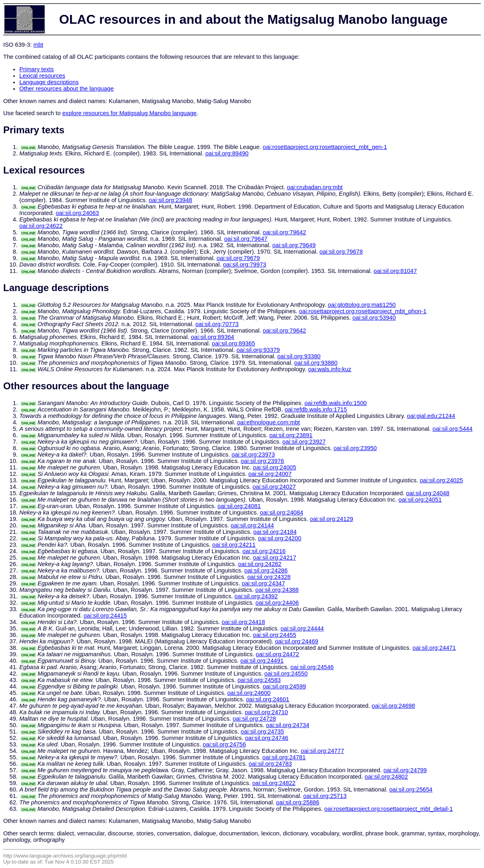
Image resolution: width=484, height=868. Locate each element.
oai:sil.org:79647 (246, 239)
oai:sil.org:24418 (243, 622)
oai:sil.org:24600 (249, 693)
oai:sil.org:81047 (395, 271)
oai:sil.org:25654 (411, 789)
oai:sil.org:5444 (452, 429)
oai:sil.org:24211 (234, 545)
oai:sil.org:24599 (284, 686)
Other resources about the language (67, 89)
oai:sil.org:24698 (393, 706)
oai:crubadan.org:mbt (315, 187)
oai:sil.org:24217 (275, 558)
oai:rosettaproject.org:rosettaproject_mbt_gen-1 (325, 147)
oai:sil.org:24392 (256, 596)
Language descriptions (49, 82)
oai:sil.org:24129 (332, 519)
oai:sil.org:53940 (374, 318)
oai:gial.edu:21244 (431, 416)
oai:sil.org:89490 (227, 153)
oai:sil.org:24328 (269, 577)
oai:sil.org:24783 (270, 764)
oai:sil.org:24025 (441, 480)
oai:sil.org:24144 (252, 525)
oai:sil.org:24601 (268, 699)
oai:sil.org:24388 (277, 590)
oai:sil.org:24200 (280, 538)
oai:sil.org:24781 (284, 757)
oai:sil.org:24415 (105, 616)
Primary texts (37, 69)
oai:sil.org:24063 (77, 213)
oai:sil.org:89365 (234, 343)
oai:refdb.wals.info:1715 (316, 409)
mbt (38, 45)
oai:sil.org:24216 (264, 551)
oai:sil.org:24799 (405, 770)
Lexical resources (42, 76)
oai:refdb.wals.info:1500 (336, 403)
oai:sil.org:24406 (277, 603)
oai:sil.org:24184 (275, 532)
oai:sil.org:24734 (288, 725)
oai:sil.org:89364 (212, 337)
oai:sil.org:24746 (267, 738)
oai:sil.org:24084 (282, 513)
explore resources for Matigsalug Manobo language (130, 113)
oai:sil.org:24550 (286, 674)
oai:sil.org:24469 (297, 641)
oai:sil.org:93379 (258, 350)
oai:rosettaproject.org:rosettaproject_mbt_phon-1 (363, 311)
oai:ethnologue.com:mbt (268, 422)
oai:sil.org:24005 (275, 467)
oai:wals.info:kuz (330, 369)
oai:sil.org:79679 (238, 258)
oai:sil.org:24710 (266, 712)
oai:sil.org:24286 (266, 570)
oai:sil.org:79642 (284, 232)
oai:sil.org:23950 (355, 448)
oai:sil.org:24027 (274, 487)
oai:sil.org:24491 (262, 661)
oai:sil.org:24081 (239, 506)
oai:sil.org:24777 (322, 751)
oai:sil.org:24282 (260, 564)
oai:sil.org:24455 (275, 635)
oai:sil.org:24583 (259, 680)
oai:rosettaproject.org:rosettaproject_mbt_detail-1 (388, 809)
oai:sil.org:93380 (299, 356)
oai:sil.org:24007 (270, 474)
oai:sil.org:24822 (274, 783)
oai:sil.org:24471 (434, 648)
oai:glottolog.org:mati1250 (362, 305)
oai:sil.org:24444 (302, 628)
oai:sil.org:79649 (294, 245)
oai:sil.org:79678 (341, 252)
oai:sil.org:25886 (298, 802)
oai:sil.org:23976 (262, 461)
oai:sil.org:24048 (428, 493)
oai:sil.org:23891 (291, 435)
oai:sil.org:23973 (253, 455)
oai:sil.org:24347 (264, 583)
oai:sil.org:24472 (278, 654)
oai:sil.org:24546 (312, 667)
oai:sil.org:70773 (217, 324)
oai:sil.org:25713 (325, 796)
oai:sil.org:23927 (304, 442)
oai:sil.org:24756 (224, 744)
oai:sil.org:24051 (420, 500)
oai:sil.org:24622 (41, 226)
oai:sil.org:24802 (386, 777)
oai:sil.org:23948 (171, 200)
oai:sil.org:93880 (316, 363)
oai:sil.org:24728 (254, 719)
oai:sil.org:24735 (262, 732)
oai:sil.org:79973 (245, 265)
